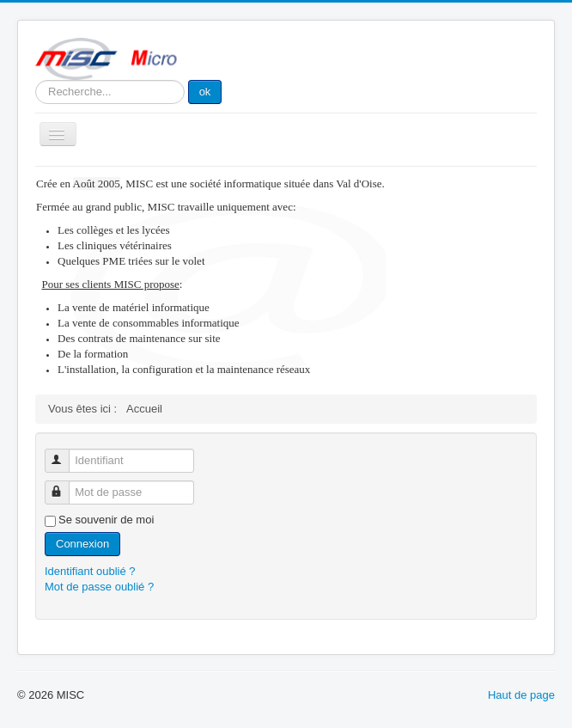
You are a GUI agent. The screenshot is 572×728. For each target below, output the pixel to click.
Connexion (82, 544)
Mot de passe (65, 485)
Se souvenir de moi (106, 520)
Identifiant (65, 453)
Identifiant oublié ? (90, 571)
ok (205, 92)
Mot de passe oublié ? (99, 587)
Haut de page (521, 695)
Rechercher (36, 80)
